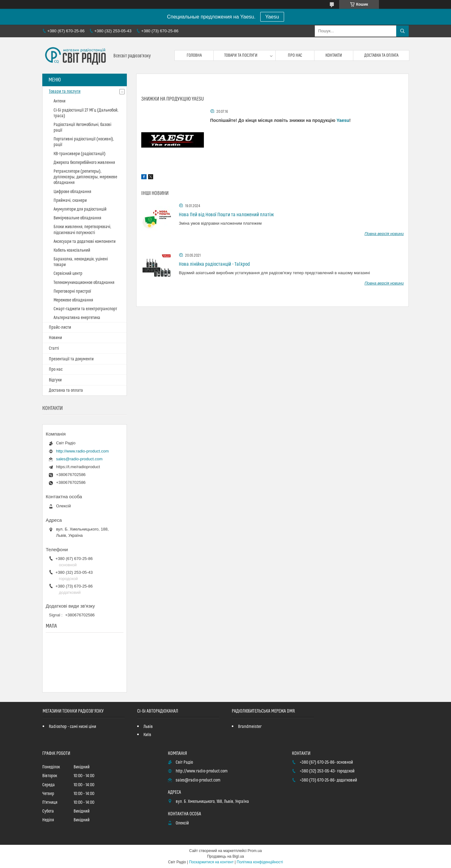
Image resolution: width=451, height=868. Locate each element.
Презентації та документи (71, 359)
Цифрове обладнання (72, 192)
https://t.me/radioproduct (78, 467)
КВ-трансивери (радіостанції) (80, 154)
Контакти (334, 55)
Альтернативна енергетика (77, 318)
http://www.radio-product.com (82, 451)
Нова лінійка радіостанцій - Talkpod (214, 264)
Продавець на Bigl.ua (225, 856)
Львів (148, 727)
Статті (54, 348)
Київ (147, 735)
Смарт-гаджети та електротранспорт (85, 309)
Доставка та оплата (381, 55)
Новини (55, 338)
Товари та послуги (241, 55)
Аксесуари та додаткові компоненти (85, 242)
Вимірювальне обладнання (77, 218)
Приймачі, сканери (70, 201)
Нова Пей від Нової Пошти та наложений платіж (226, 215)
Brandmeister (250, 727)
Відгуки (55, 380)
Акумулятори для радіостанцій (80, 209)
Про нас (295, 55)
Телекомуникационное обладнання (84, 283)
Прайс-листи (60, 327)
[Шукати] (402, 31)
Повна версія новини (384, 234)
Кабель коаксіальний (72, 250)
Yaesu (272, 17)
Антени (60, 101)
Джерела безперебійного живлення (84, 163)
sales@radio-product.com (79, 459)
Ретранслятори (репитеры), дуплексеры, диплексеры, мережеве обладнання (85, 177)
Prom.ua (255, 851)
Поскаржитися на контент (211, 862)
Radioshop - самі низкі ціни (73, 727)
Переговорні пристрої (72, 291)
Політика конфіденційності (260, 862)
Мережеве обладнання (73, 300)
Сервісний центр (68, 274)
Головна (194, 55)
